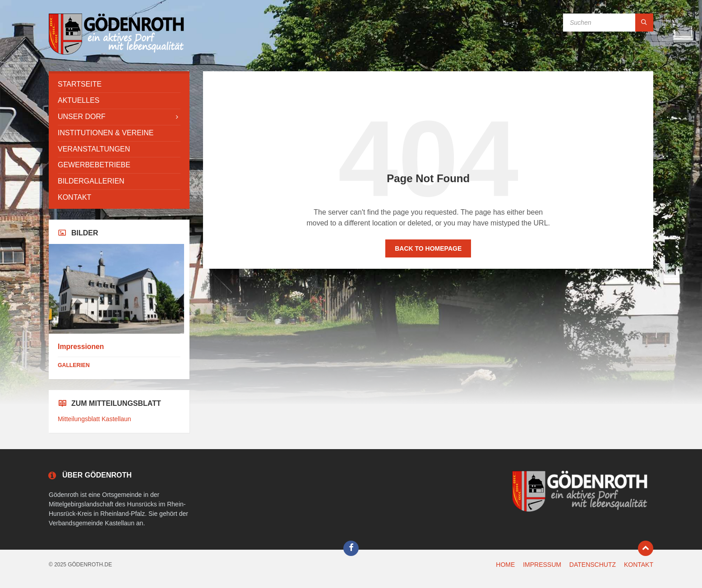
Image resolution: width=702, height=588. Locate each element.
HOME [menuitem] (505, 565)
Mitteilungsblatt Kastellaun (95, 419)
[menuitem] (119, 85)
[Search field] (608, 23)
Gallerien (74, 365)
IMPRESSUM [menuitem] (542, 565)
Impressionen (81, 347)
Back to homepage (428, 248)
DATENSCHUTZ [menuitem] (593, 565)
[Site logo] (116, 53)
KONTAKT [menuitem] (639, 565)
